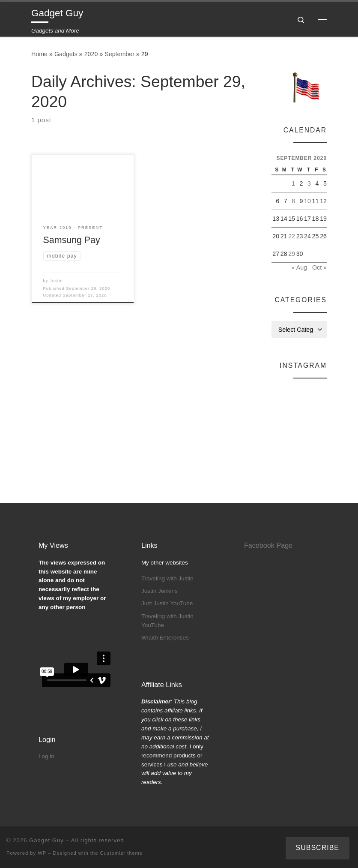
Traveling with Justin (167, 578)
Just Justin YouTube (167, 603)
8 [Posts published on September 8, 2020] (293, 201)
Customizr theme (122, 853)
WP (42, 853)
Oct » (319, 267)
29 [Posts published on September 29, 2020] (292, 254)
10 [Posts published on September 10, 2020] (307, 201)
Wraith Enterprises (165, 638)
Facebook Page (268, 545)
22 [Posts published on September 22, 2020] (292, 236)
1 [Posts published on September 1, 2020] (293, 183)
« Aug (299, 267)
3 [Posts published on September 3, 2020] (309, 183)
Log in (46, 756)
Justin (56, 281)
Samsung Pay (72, 240)
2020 (91, 54)
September (119, 54)
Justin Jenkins (160, 591)
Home (39, 54)
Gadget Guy (46, 840)
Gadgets (66, 54)
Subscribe (318, 848)
